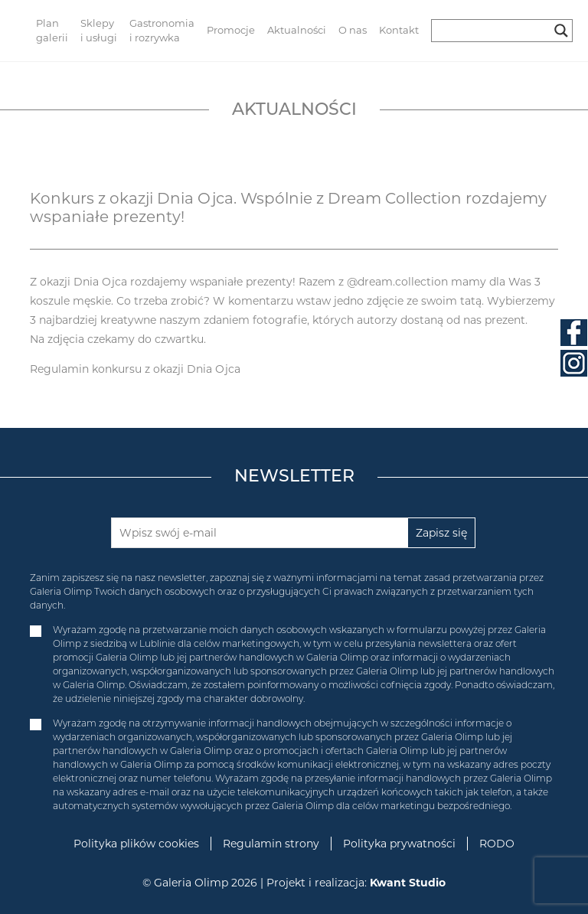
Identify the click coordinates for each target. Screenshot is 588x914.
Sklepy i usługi (99, 31)
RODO (497, 844)
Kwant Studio (408, 883)
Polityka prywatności (399, 844)
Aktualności (297, 30)
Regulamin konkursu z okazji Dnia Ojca (135, 369)
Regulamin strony (271, 844)
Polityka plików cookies (136, 844)
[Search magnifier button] (561, 31)
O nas (353, 30)
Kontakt (399, 30)
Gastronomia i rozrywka (162, 31)
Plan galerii (52, 31)
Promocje (231, 30)
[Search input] (495, 31)
